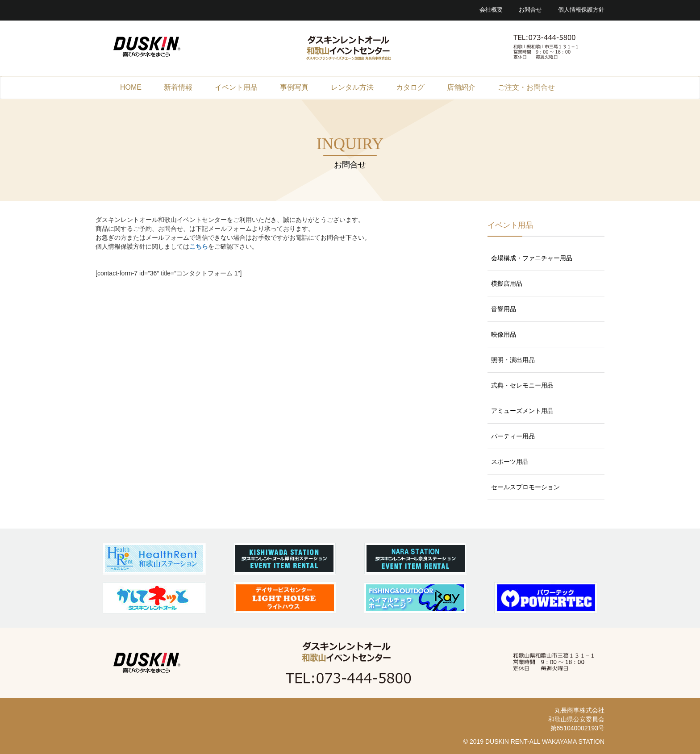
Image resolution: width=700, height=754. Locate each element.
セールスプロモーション (525, 487)
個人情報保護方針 (581, 10)
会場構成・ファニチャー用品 (532, 258)
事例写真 (294, 87)
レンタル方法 (352, 87)
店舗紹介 (461, 87)
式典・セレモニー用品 (522, 385)
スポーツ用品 (510, 462)
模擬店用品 (507, 283)
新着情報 (178, 87)
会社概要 (491, 10)
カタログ (410, 87)
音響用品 (504, 309)
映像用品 (504, 334)
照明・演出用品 (513, 360)
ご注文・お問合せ (526, 87)
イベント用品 (236, 87)
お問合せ (530, 10)
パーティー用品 (513, 436)
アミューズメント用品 (522, 411)
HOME (131, 87)
